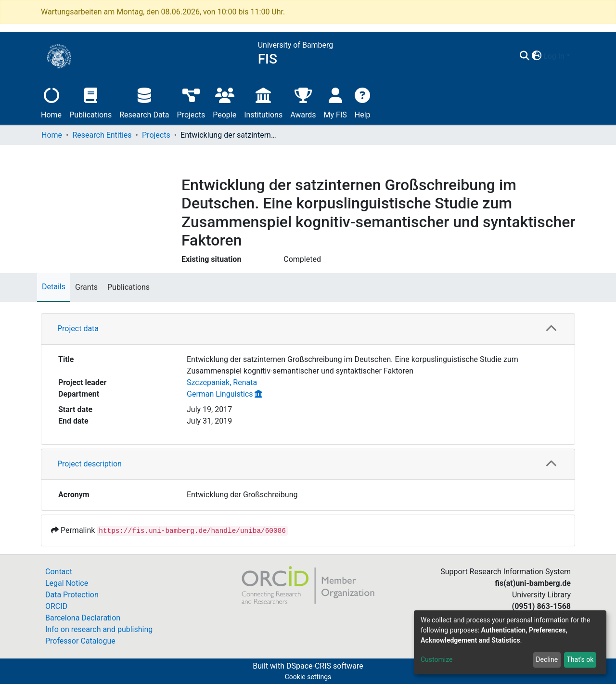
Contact (59, 572)
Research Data (144, 102)
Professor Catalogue (80, 641)
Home (51, 102)
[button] (536, 56)
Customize (436, 659)
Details (54, 287)
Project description (90, 464)
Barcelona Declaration (83, 618)
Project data (78, 329)
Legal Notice (67, 583)
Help (363, 102)
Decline (547, 659)
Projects (191, 102)
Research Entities (102, 135)
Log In (554, 56)
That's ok (580, 659)
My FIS (335, 102)
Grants (86, 287)
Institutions (263, 102)
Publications (90, 102)
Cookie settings (308, 677)
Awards (303, 102)
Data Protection (72, 595)
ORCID (56, 606)
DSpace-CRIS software (325, 666)
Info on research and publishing (99, 629)
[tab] (308, 329)
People (225, 102)
